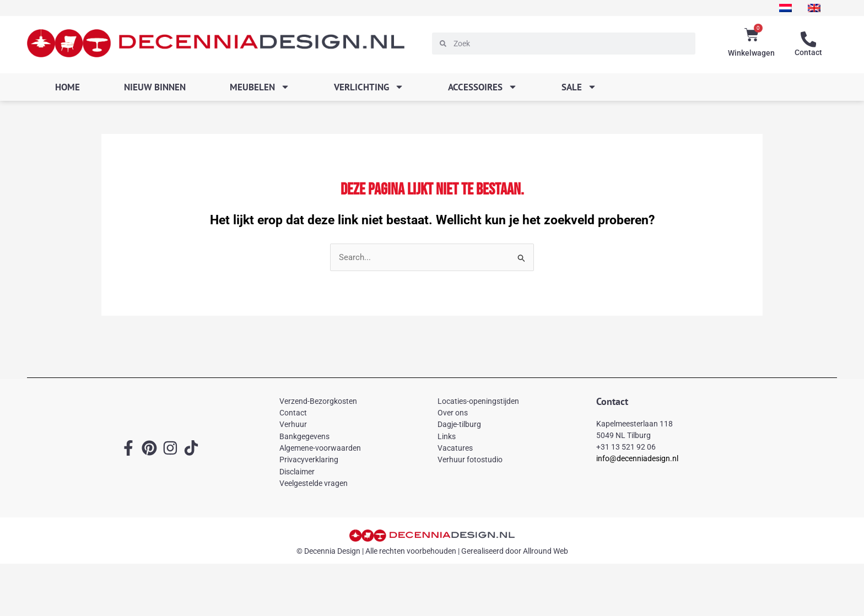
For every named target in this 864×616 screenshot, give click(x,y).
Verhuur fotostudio (470, 460)
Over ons (453, 413)
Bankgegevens (304, 436)
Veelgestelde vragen (314, 484)
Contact (808, 52)
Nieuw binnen (155, 87)
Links (447, 436)
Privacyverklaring (309, 460)
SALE (579, 87)
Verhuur (293, 425)
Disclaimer (297, 472)
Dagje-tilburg (459, 425)
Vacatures (455, 449)
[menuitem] (783, 8)
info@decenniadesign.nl (637, 459)
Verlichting (369, 87)
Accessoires (483, 87)
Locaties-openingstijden (478, 401)
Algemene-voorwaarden (320, 449)
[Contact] (808, 40)
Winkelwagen (751, 53)
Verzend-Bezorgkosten (318, 401)
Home (67, 87)
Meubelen (260, 87)
